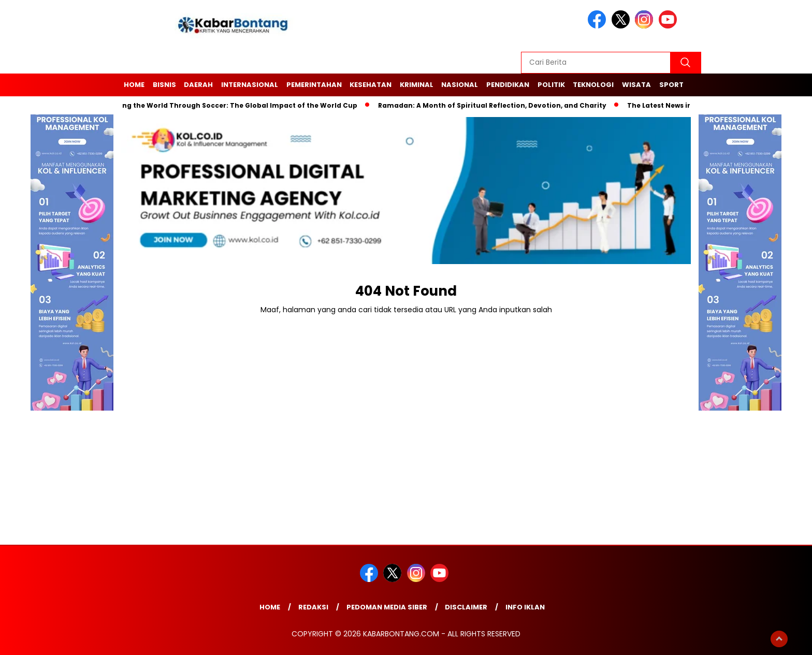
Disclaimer (466, 607)
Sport (671, 85)
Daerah (198, 85)
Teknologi (593, 85)
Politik (551, 85)
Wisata (636, 85)
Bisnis (164, 85)
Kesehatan (371, 85)
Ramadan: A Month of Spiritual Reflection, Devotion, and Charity (495, 105)
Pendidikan (508, 85)
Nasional (460, 85)
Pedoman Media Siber (387, 607)
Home (134, 85)
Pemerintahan (314, 85)
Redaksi (313, 607)
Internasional (250, 85)
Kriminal (417, 85)
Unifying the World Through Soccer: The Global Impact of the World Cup (233, 105)
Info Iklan (525, 607)
